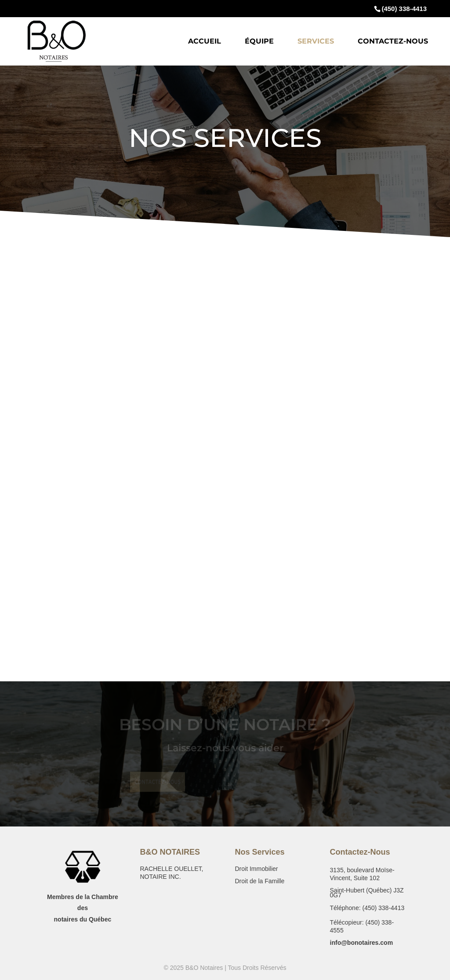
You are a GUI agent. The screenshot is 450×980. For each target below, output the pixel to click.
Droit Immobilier (256, 869)
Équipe (259, 42)
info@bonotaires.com (362, 943)
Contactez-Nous (393, 42)
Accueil (205, 42)
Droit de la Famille (259, 881)
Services (316, 42)
